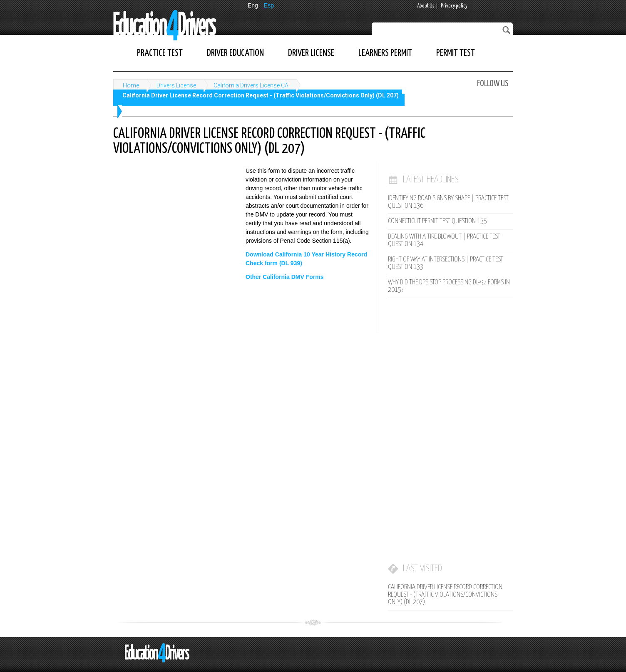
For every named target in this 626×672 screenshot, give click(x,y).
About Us (426, 6)
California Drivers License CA (251, 85)
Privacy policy (454, 6)
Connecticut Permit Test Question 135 (437, 221)
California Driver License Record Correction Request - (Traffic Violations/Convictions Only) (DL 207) (261, 95)
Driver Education (235, 53)
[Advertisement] (176, 221)
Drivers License (176, 85)
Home (131, 85)
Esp (269, 5)
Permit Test (456, 53)
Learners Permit (385, 53)
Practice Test (160, 53)
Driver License (311, 53)
